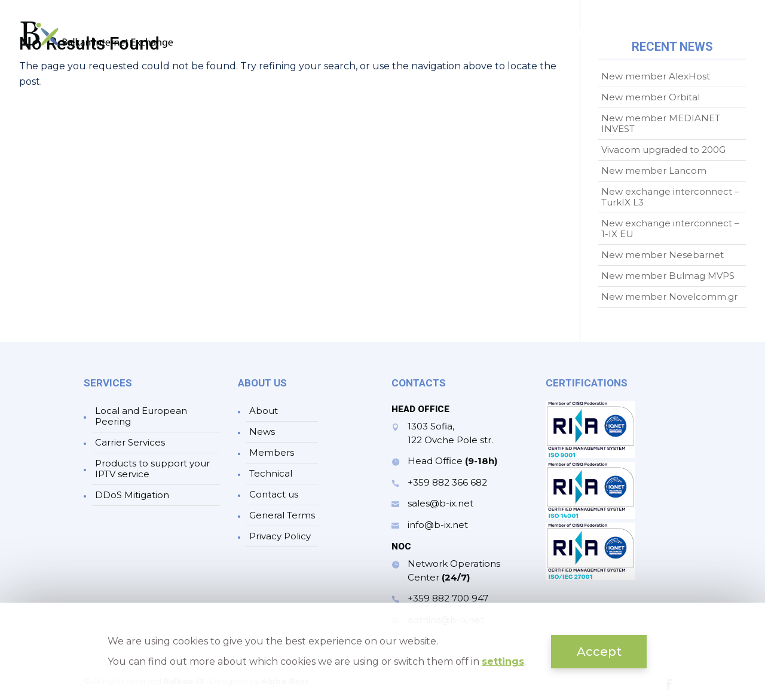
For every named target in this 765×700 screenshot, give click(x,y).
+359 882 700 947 (448, 598)
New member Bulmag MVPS (668, 276)
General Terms (282, 515)
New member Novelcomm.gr (669, 297)
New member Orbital (651, 97)
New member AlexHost (656, 76)
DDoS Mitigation (132, 495)
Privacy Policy (280, 536)
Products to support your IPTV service (152, 469)
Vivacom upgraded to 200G (663, 150)
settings (503, 661)
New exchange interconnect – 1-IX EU (670, 228)
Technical (646, 36)
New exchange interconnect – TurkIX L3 (670, 197)
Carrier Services (130, 442)
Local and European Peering (141, 416)
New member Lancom (654, 171)
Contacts (722, 36)
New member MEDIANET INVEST (661, 123)
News (518, 36)
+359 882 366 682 (447, 482)
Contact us (274, 494)
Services (455, 36)
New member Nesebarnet (663, 255)
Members (576, 36)
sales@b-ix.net (440, 503)
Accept (599, 652)
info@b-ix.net (438, 525)
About (397, 36)
